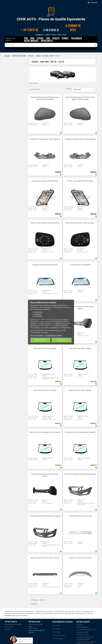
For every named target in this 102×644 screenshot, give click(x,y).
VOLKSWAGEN (76, 34)
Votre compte (11, 617)
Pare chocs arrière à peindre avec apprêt (80, 303)
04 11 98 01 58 (29, 25)
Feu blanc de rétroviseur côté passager (80, 134)
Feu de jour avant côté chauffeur (45, 176)
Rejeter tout (40, 340)
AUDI (26, 34)
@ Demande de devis (73, 25)
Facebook (56, 621)
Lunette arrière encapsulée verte (45, 260)
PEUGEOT (56, 34)
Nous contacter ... (59, 634)
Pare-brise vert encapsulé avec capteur (45, 428)
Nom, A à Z (84, 85)
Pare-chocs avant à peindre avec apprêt (80, 469)
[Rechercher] (51, 40)
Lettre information (59, 631)
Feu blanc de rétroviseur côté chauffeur (45, 134)
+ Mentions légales (82, 627)
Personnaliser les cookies (53, 335)
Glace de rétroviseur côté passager (80, 218)
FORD (48, 34)
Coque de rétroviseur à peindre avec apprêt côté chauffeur (45, 94)
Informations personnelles (13, 620)
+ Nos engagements (83, 622)
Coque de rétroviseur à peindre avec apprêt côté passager (80, 94)
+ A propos (80, 620)
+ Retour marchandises (84, 641)
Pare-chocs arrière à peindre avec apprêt (45, 470)
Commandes (9, 622)
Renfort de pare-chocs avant (80, 511)
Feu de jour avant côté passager (80, 176)
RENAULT (65, 34)
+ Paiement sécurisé (83, 630)
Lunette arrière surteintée (80, 260)
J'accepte (62, 340)
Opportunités (47, 36)
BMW (32, 34)
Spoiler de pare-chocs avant (80, 553)
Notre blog (56, 627)
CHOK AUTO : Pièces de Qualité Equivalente (51, 14)
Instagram (56, 624)
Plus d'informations (37, 335)
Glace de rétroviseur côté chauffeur (45, 218)
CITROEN (40, 34)
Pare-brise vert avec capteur (80, 344)
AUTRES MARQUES (31, 36)
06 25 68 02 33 (51, 25)
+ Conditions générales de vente (86, 625)
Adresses (8, 625)
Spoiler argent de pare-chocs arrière (45, 553)
